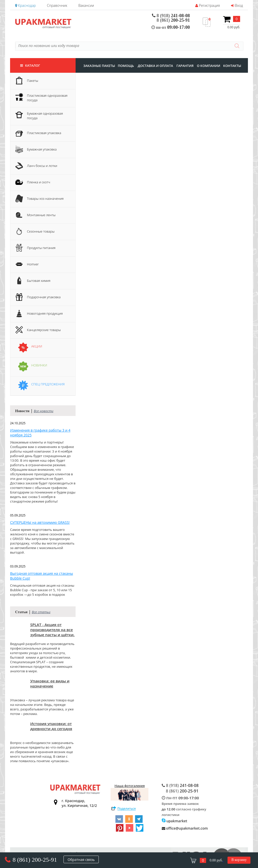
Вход (237, 5)
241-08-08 (171, 16)
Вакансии (86, 5)
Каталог (30, 65)
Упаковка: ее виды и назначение (50, 683)
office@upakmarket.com (185, 828)
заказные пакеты (99, 66)
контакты (232, 66)
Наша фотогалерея (130, 792)
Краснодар (25, 5)
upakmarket (175, 821)
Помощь (126, 66)
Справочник (57, 5)
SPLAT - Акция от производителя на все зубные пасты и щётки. (52, 630)
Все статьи (41, 612)
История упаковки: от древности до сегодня (51, 726)
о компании (208, 66)
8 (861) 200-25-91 (35, 860)
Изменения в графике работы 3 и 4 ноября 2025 (40, 433)
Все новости (44, 411)
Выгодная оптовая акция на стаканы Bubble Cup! (42, 576)
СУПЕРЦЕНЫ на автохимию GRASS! (40, 522)
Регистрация (208, 5)
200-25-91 (173, 20)
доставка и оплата (155, 66)
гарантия (185, 66)
